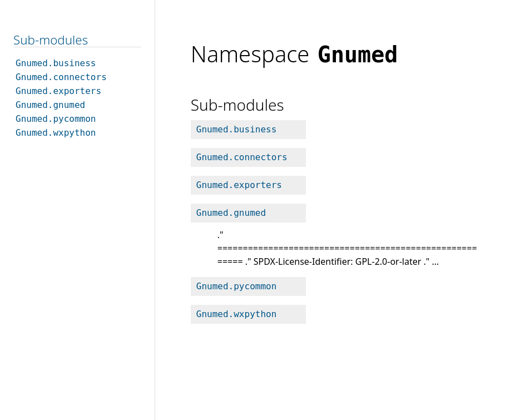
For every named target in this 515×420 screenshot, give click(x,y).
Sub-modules (51, 40)
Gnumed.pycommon (237, 286)
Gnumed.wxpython (237, 314)
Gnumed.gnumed (231, 213)
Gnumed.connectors (242, 157)
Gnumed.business (237, 129)
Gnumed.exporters (239, 185)
